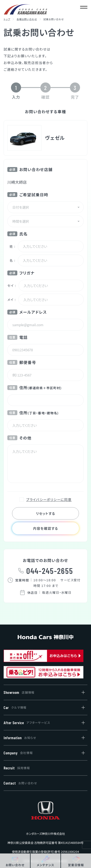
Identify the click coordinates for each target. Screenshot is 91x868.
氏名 (18, 234)
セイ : (12, 285)
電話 (18, 337)
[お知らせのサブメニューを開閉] (82, 738)
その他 (19, 438)
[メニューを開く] (84, 7)
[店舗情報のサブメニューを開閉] (82, 692)
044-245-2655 (50, 571)
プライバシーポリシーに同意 (49, 499)
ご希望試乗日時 (28, 195)
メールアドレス (27, 312)
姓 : (12, 246)
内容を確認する (45, 528)
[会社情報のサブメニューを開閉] (82, 753)
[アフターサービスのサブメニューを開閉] (82, 723)
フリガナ (21, 273)
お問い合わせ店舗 (30, 169)
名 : (12, 260)
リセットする (45, 513)
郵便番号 (22, 362)
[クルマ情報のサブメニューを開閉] (82, 708)
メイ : (12, 299)
